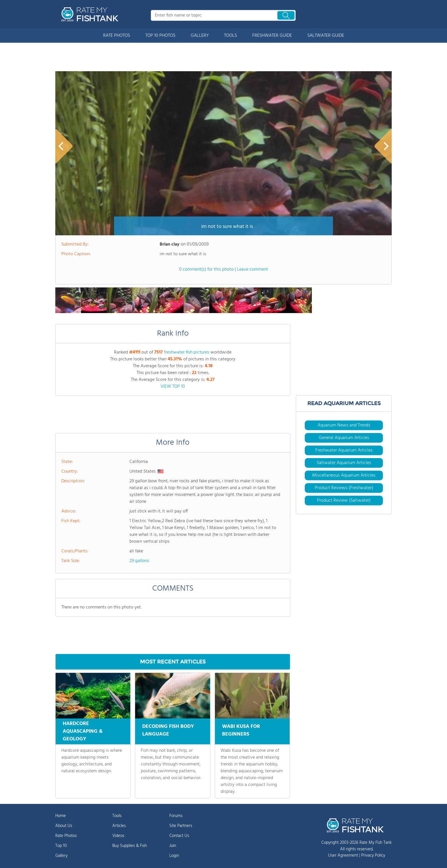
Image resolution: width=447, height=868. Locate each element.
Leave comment (252, 269)
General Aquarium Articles (344, 438)
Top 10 (61, 846)
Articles (119, 826)
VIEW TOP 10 (173, 387)
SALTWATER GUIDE (326, 36)
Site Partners (181, 826)
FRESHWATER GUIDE (272, 36)
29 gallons (139, 561)
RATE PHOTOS (117, 36)
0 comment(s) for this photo (206, 269)
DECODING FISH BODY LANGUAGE (168, 730)
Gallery (61, 856)
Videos (118, 836)
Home (61, 816)
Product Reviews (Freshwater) (344, 488)
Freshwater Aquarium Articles (344, 450)
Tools (117, 816)
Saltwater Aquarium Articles (344, 463)
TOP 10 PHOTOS (160, 36)
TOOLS (230, 36)
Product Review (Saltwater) (344, 501)
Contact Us (179, 836)
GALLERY (200, 36)
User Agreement (343, 855)
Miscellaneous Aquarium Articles (344, 475)
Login (174, 856)
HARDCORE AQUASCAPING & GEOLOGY (83, 731)
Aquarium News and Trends (344, 425)
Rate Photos (66, 836)
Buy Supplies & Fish (130, 846)
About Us (64, 826)
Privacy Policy (373, 855)
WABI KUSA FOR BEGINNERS (241, 730)
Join (173, 846)
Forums (176, 816)
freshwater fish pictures (187, 352)
